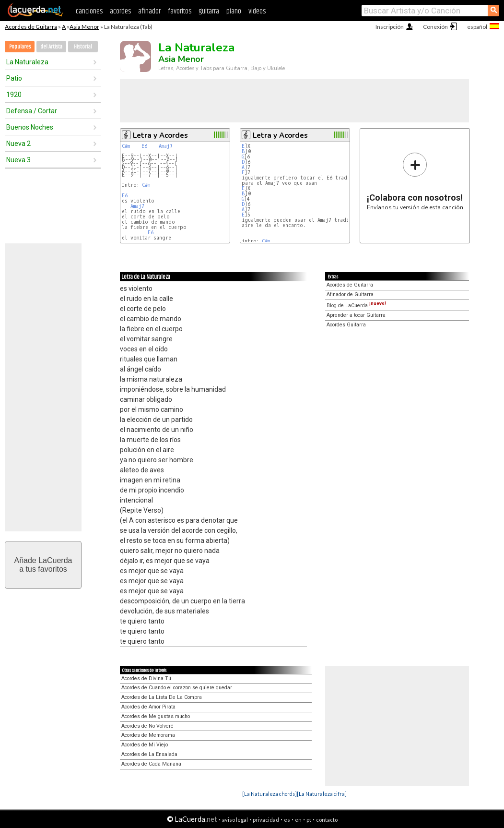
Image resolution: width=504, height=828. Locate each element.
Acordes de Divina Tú (146, 678)
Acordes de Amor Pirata (148, 707)
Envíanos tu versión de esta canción (415, 181)
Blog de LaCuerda (356, 306)
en (298, 820)
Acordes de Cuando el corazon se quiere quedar (177, 688)
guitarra (209, 11)
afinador (149, 11)
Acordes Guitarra (346, 325)
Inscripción (390, 27)
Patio (14, 78)
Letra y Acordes (160, 135)
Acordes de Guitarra (31, 27)
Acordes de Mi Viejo (145, 745)
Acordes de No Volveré (147, 726)
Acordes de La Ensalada (149, 754)
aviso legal (235, 820)
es (287, 820)
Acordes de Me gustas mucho (156, 716)
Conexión (435, 27)
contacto (327, 820)
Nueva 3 (18, 160)
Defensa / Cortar (32, 111)
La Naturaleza (27, 62)
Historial (83, 47)
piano (234, 11)
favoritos (180, 11)
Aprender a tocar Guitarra (356, 315)
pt (309, 820)
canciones (89, 11)
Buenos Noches (30, 127)
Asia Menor (84, 27)
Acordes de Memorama (148, 735)
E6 (144, 146)
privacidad (266, 820)
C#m (126, 146)
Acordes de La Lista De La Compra (162, 697)
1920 (14, 95)
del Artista (51, 47)
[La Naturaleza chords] (270, 794)
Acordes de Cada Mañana (151, 764)
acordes (120, 11)
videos (257, 11)
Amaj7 (166, 146)
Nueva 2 (18, 144)
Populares (20, 47)
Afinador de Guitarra (350, 294)
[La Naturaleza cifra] (322, 794)
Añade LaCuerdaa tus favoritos (43, 565)
